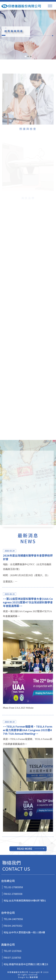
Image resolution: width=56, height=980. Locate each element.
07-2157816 (15, 951)
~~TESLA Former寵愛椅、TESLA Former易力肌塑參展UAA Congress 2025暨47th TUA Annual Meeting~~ (28, 730)
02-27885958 (16, 887)
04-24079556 (16, 919)
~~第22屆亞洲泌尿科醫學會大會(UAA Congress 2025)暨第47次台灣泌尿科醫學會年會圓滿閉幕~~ (28, 602)
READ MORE (25, 849)
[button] (25, 56)
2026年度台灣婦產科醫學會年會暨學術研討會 (28, 557)
